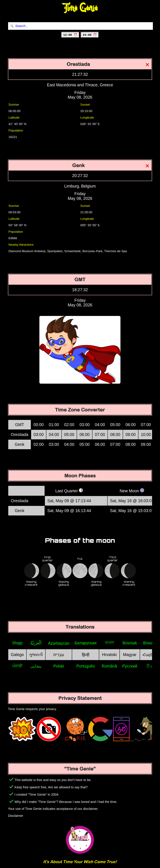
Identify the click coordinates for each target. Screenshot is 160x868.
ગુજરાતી (36, 655)
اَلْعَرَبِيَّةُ (36, 643)
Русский (130, 666)
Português (86, 666)
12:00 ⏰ (70, 35)
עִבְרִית (59, 655)
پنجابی (36, 666)
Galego (17, 655)
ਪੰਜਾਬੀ (17, 666)
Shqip (17, 643)
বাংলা (109, 643)
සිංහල (152, 666)
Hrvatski (109, 655)
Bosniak (130, 643)
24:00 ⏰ (90, 35)
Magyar (130, 655)
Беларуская (86, 643)
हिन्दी (86, 655)
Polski (59, 666)
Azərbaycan (59, 643)
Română (109, 666)
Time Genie (80, 8)
